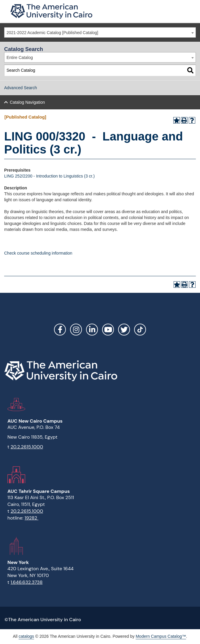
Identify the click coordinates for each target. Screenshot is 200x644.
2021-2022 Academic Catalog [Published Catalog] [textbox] (52, 33)
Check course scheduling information (38, 253)
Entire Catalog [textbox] (20, 57)
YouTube (108, 330)
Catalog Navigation (27, 102)
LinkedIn (92, 330)
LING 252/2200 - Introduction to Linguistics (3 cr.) (49, 176)
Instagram (76, 330)
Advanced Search (21, 88)
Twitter (124, 330)
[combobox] (100, 32)
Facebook (60, 330)
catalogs (26, 636)
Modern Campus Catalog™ (161, 636)
